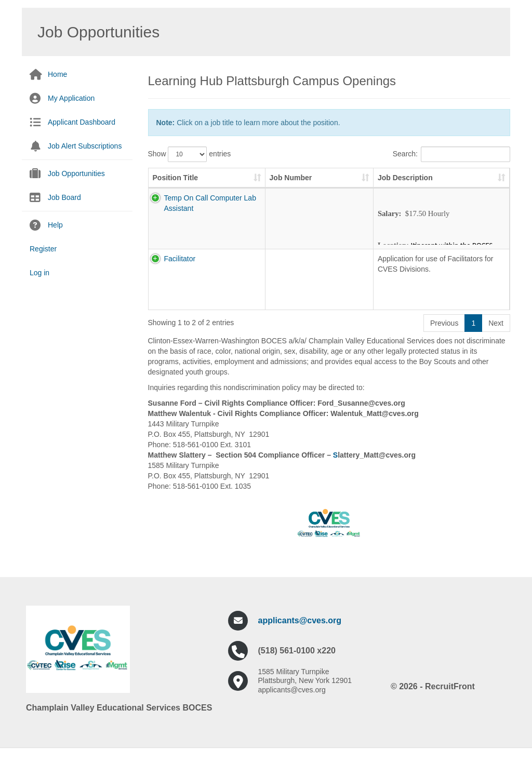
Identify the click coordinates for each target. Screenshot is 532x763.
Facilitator (169, 269)
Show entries (190, 154)
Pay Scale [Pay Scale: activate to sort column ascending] (473, 183)
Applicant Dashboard (82, 122)
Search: (451, 154)
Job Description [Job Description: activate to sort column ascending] (351, 188)
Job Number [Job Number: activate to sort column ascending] (278, 183)
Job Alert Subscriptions (85, 146)
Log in (39, 273)
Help (55, 225)
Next (496, 333)
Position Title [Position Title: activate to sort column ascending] (176, 188)
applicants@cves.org (300, 631)
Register (43, 249)
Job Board (64, 197)
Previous (444, 333)
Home (57, 74)
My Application (71, 98)
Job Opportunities (76, 173)
